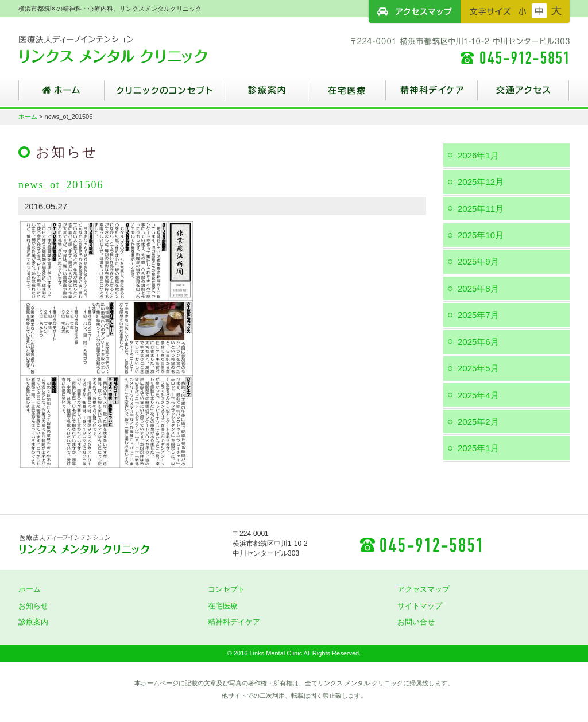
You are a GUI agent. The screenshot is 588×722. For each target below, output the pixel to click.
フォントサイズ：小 (523, 11)
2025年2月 (478, 422)
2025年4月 (478, 395)
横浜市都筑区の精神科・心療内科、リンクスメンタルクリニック (133, 49)
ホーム (61, 95)
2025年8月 (478, 288)
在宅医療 (347, 95)
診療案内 (267, 95)
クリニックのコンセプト (165, 95)
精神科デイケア (432, 95)
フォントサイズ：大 (556, 11)
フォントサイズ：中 (539, 11)
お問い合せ (416, 622)
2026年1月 (478, 155)
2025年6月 (478, 342)
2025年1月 (478, 448)
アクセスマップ (415, 11)
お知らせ (33, 606)
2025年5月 (478, 368)
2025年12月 (481, 182)
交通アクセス (524, 95)
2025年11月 (481, 209)
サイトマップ (420, 606)
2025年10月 (481, 235)
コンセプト (227, 589)
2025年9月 (478, 261)
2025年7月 (478, 315)
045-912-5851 (420, 544)
